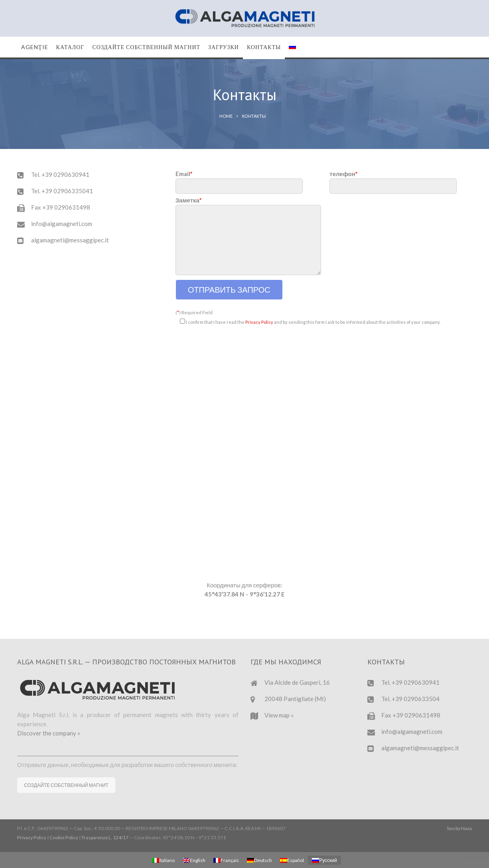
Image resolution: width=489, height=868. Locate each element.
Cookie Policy (64, 837)
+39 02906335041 (67, 191)
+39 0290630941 (65, 174)
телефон (393, 180)
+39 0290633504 (416, 699)
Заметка (248, 236)
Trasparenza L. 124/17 (105, 837)
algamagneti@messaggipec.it (70, 240)
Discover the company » (49, 733)
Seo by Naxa (459, 828)
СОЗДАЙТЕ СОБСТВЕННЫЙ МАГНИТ (66, 785)
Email (239, 180)
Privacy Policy (259, 322)
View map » (279, 715)
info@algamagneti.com (62, 224)
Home (226, 116)
